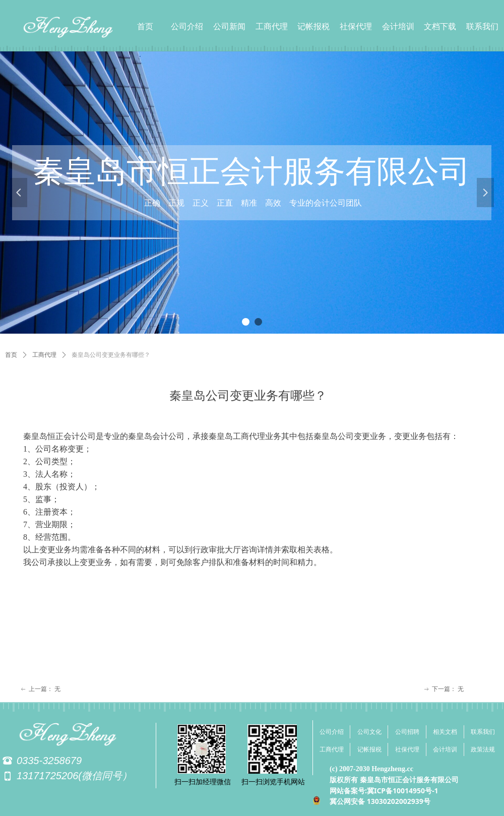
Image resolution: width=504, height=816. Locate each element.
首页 (11, 355)
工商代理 (44, 355)
